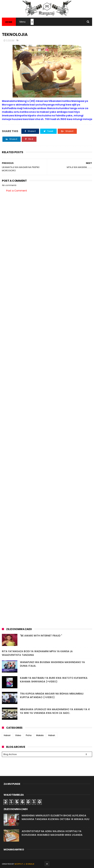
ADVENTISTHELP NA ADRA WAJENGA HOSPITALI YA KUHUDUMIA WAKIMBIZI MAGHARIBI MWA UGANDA (52, 833)
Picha (29, 735)
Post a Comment (17, 191)
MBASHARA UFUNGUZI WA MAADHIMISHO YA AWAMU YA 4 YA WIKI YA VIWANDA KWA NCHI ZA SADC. (55, 711)
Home (9, 22)
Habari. (52, 735)
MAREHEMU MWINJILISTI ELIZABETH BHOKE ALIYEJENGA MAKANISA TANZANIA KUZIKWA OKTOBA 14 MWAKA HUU (56, 817)
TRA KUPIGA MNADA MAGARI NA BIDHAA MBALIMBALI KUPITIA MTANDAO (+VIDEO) (52, 695)
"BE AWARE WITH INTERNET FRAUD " (41, 636)
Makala (40, 735)
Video (18, 735)
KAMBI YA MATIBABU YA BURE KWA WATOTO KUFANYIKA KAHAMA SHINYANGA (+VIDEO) (54, 680)
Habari (7, 735)
